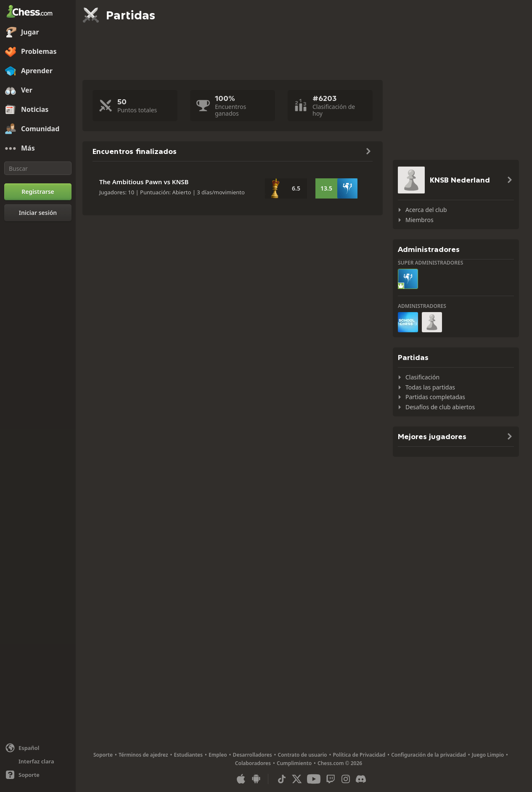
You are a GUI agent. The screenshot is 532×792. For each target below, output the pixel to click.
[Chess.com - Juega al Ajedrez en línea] (38, 12)
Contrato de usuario (303, 755)
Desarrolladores (253, 755)
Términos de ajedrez (143, 755)
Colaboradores (253, 763)
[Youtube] (314, 779)
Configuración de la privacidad (429, 755)
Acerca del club (426, 210)
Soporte (103, 755)
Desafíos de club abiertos (440, 407)
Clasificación (422, 377)
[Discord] (361, 779)
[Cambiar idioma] (38, 748)
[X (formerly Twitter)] (297, 779)
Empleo (218, 755)
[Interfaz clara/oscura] (38, 761)
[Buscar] (38, 168)
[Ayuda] (38, 775)
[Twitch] (331, 779)
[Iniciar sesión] (38, 213)
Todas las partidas (430, 387)
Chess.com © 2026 (340, 763)
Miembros (420, 220)
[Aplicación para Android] (256, 779)
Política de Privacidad (359, 755)
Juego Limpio (488, 755)
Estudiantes (189, 755)
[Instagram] (346, 779)
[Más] (38, 148)
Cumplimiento (294, 763)
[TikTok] (282, 779)
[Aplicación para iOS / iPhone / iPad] (241, 779)
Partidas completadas (435, 397)
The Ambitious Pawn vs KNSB (144, 182)
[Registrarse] (38, 192)
